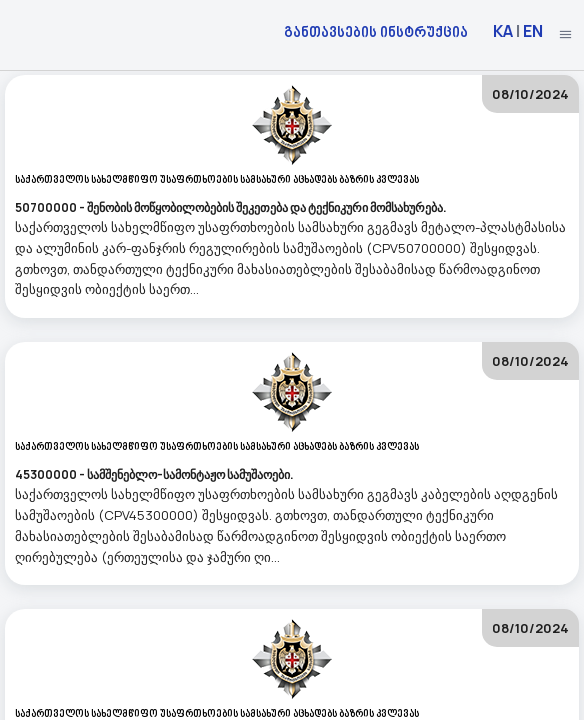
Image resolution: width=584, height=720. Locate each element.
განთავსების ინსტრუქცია (376, 31)
